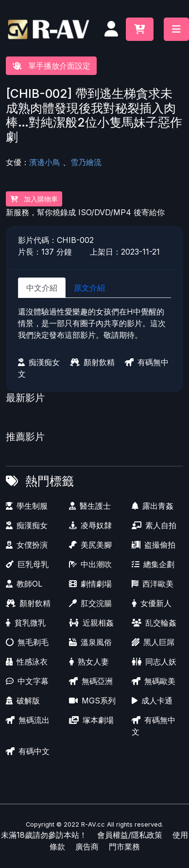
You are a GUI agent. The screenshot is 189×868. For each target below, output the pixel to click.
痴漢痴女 (39, 362)
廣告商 (87, 847)
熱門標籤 (50, 481)
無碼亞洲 (91, 681)
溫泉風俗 (90, 642)
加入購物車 (34, 199)
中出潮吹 (90, 564)
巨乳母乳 (27, 564)
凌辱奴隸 (90, 525)
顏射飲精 (92, 362)
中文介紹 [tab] (42, 288)
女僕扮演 (27, 545)
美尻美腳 (90, 545)
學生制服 (27, 506)
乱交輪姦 (154, 623)
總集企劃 (153, 564)
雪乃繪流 (86, 162)
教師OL (24, 584)
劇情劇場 (90, 584)
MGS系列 (92, 701)
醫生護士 (90, 506)
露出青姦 (153, 506)
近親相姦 (91, 623)
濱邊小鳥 (45, 162)
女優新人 (152, 603)
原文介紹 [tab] (89, 288)
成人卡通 (152, 701)
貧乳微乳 (26, 623)
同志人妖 (154, 662)
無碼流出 (28, 720)
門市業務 (124, 847)
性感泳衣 (27, 662)
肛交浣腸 (90, 603)
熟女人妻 (89, 662)
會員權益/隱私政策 (130, 835)
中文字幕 (27, 681)
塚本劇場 (91, 720)
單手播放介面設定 (51, 66)
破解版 (23, 701)
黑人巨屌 (153, 642)
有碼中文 (28, 751)
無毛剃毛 (27, 642)
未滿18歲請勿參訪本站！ (44, 835)
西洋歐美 (153, 584)
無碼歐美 (154, 681)
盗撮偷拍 (154, 545)
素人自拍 (154, 525)
